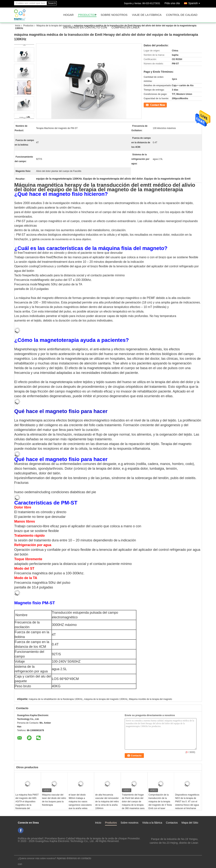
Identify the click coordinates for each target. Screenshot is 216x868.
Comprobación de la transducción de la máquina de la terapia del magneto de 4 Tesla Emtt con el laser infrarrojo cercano (160, 803)
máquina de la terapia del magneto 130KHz (106, 699)
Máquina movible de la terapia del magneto (150, 699)
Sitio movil (21, 850)
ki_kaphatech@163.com (184, 847)
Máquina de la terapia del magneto (54, 26)
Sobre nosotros (114, 15)
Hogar (68, 15)
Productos (87, 15)
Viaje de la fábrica (147, 15)
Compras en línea (125, 28)
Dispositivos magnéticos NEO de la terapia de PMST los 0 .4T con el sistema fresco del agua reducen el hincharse (187, 802)
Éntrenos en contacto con (85, 28)
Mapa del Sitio (190, 823)
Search (52, 3)
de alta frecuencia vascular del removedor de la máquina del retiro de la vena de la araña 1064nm (107, 802)
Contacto (148, 105)
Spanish (195, 3)
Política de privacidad (30, 838)
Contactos (172, 823)
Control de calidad (182, 15)
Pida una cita (172, 3)
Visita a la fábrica (152, 823)
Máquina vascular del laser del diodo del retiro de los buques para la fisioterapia (54, 800)
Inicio (18, 26)
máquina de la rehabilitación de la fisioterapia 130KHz (56, 699)
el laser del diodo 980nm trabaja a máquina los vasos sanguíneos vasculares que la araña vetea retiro (80, 803)
